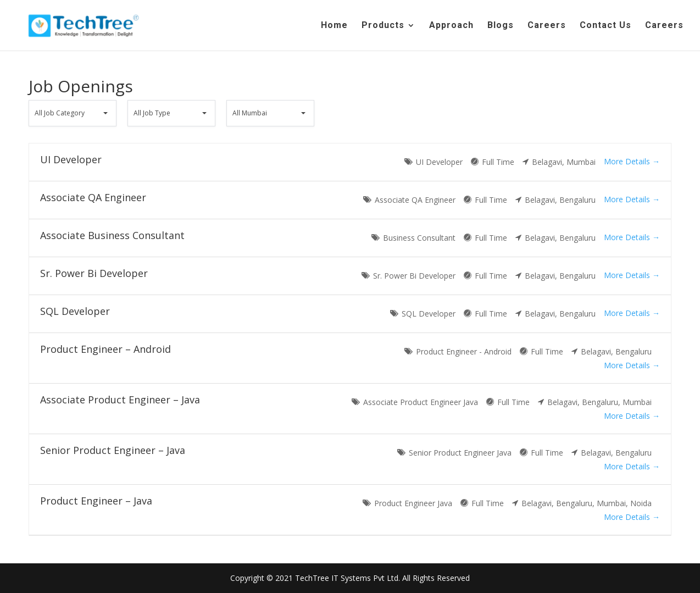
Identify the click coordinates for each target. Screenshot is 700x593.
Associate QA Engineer (93, 197)
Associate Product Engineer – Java (120, 400)
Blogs (501, 26)
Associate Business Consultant (112, 235)
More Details (632, 161)
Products (383, 26)
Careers (547, 26)
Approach (451, 26)
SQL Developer (75, 311)
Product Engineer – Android (105, 349)
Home (334, 26)
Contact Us (605, 26)
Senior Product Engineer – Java (113, 450)
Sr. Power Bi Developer (94, 273)
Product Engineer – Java (96, 501)
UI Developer (71, 159)
